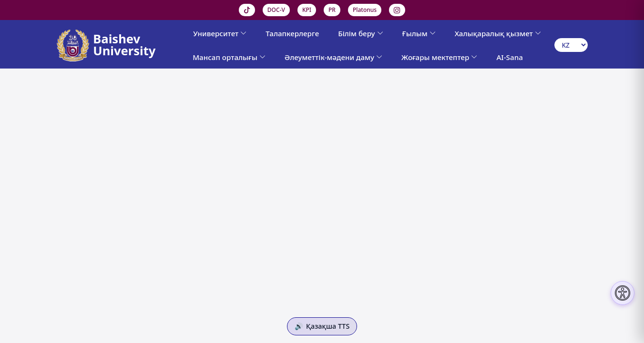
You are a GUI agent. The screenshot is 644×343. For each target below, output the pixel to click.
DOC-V (276, 10)
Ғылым (419, 33)
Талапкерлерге (292, 33)
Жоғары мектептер (439, 57)
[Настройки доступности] (623, 293)
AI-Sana (509, 57)
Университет (220, 33)
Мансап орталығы (229, 57)
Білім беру (360, 33)
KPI (307, 10)
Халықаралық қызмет (498, 33)
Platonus (365, 10)
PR (332, 10)
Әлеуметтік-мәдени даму (333, 57)
